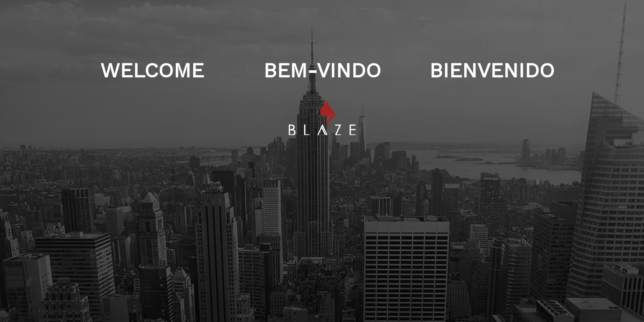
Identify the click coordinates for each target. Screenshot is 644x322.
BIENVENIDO (492, 104)
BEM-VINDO (322, 104)
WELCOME (152, 104)
